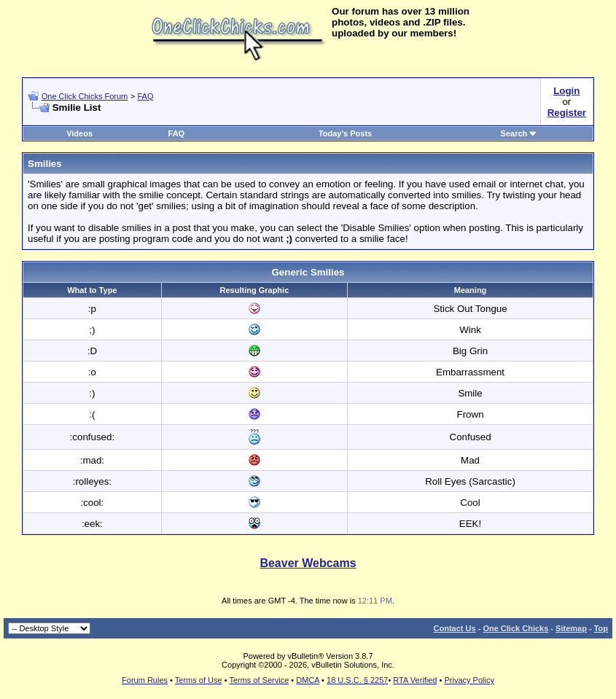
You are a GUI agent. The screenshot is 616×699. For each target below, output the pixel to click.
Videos (79, 133)
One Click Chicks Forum (85, 96)
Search (519, 133)
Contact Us (455, 628)
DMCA (308, 680)
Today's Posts (345, 133)
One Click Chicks (515, 628)
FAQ (145, 96)
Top (601, 628)
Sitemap (571, 628)
